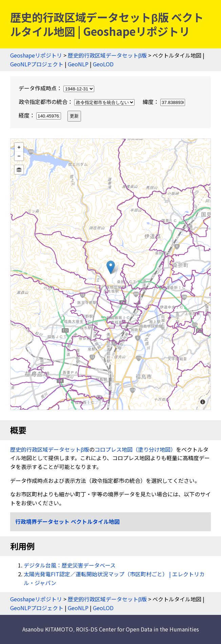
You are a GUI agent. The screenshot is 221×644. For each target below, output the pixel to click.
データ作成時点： (56, 88)
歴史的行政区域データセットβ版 (107, 55)
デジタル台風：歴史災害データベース (70, 565)
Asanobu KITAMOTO (48, 629)
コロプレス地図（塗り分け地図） (135, 449)
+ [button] (19, 147)
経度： (41, 115)
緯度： (164, 102)
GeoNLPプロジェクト (37, 64)
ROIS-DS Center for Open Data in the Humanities (137, 629)
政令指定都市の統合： (77, 102)
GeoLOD (103, 64)
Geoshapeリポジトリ (36, 55)
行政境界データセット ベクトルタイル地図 (67, 521)
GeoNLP (78, 64)
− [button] (19, 156)
